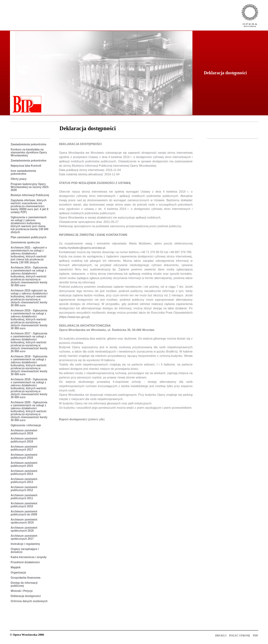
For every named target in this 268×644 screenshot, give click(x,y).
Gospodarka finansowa (26, 578)
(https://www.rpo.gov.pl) (74, 317)
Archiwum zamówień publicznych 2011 (24, 497)
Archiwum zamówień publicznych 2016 (24, 456)
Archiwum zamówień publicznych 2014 (24, 472)
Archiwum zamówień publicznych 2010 (24, 505)
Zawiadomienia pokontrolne (29, 144)
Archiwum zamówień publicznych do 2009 (24, 513)
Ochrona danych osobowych (29, 601)
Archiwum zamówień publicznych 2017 (24, 448)
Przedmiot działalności (25, 562)
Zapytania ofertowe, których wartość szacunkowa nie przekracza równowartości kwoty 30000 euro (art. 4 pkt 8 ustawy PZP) (30, 206)
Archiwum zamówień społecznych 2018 (24, 529)
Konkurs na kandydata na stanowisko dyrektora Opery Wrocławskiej (29, 152)
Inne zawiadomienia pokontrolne (23, 172)
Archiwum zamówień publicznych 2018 (24, 440)
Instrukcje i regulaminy (26, 544)
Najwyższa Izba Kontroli (26, 166)
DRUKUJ (221, 635)
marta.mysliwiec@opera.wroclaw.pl (82, 248)
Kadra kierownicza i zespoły (29, 557)
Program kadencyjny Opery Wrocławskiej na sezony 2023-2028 (30, 187)
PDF (255, 635)
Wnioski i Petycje (22, 591)
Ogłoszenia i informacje (26, 425)
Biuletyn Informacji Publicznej (30, 195)
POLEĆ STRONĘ (240, 635)
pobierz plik (96, 419)
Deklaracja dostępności (26, 596)
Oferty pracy (19, 179)
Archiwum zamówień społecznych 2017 (24, 537)
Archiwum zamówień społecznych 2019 (24, 521)
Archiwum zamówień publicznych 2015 (24, 464)
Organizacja (18, 573)
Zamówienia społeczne (25, 242)
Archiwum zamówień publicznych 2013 (24, 481)
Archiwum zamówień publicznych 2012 (24, 489)
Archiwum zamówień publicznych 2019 (24, 432)
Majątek (16, 567)
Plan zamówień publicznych (29, 237)
